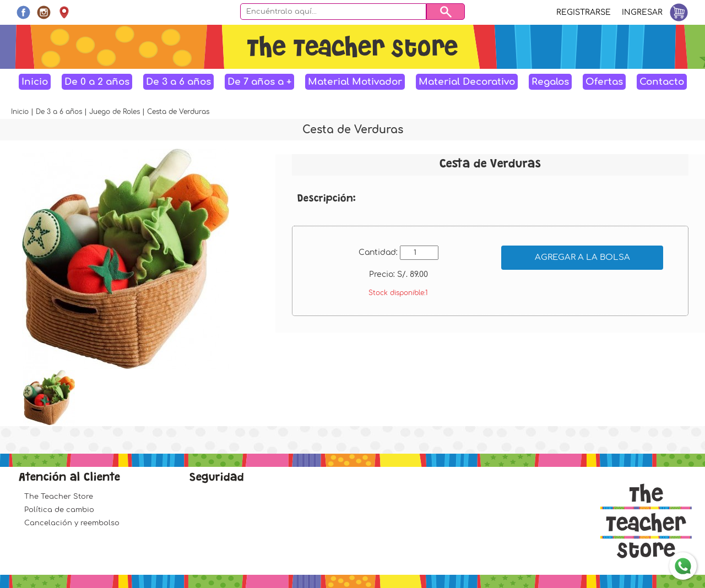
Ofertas (604, 82)
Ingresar (642, 12)
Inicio (35, 82)
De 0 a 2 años (97, 82)
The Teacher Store (59, 497)
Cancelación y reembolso (72, 523)
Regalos (550, 82)
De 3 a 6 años (178, 82)
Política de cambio (59, 510)
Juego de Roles (116, 112)
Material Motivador (355, 82)
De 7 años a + (259, 82)
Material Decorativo (467, 82)
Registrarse (584, 12)
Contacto (662, 82)
